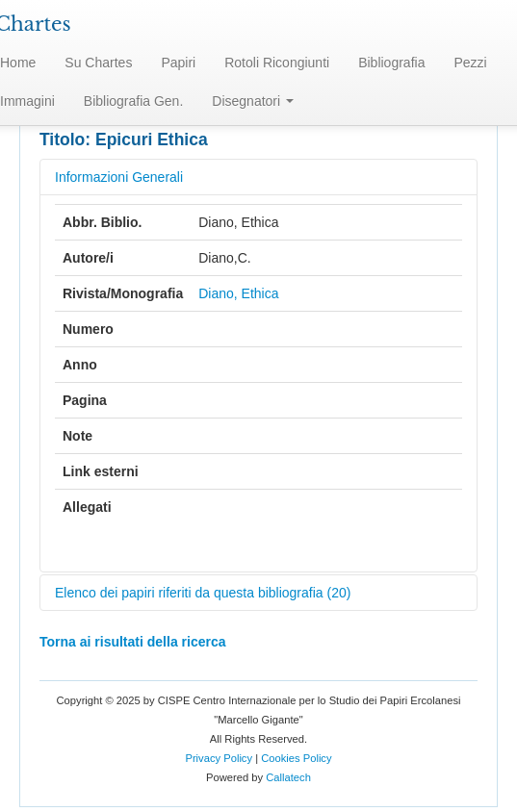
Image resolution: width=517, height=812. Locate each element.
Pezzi (470, 63)
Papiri (178, 63)
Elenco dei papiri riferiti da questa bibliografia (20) (203, 593)
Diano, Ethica (238, 293)
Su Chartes (98, 63)
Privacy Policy (219, 758)
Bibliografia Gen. (134, 101)
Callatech (288, 777)
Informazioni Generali (119, 177)
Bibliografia (391, 63)
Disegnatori (253, 101)
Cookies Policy (296, 758)
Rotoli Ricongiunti (277, 63)
